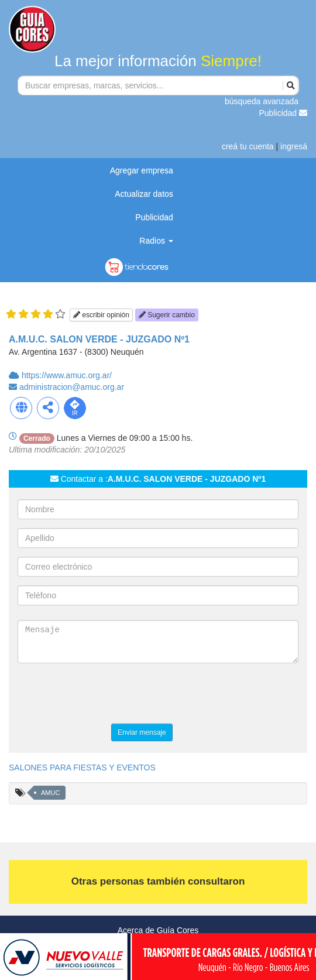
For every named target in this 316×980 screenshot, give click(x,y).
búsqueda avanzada (262, 101)
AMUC (50, 793)
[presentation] (107, 695)
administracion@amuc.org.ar (72, 387)
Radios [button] (156, 241)
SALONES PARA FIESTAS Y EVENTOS (82, 767)
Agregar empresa (142, 170)
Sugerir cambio (167, 315)
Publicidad (284, 113)
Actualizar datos (144, 194)
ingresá (294, 146)
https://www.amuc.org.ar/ (67, 375)
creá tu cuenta (248, 146)
